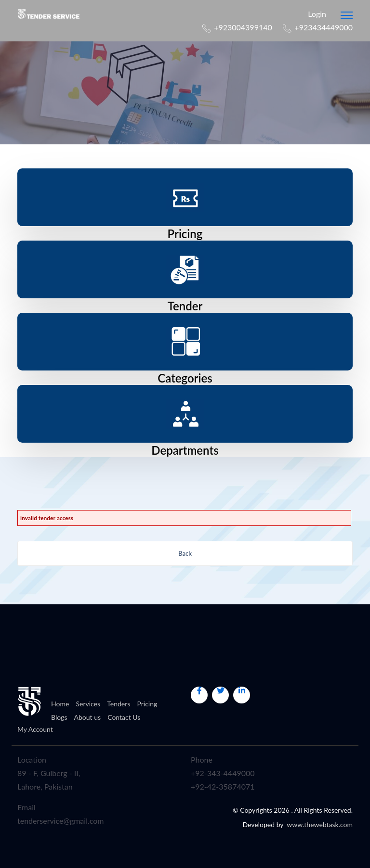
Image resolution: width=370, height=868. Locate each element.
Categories (185, 378)
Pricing (185, 234)
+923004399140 (243, 27)
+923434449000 (324, 27)
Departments (185, 450)
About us (88, 717)
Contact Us (124, 717)
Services (88, 704)
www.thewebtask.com (320, 824)
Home (60, 704)
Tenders (119, 704)
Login (313, 14)
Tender (185, 306)
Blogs (59, 717)
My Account (35, 729)
